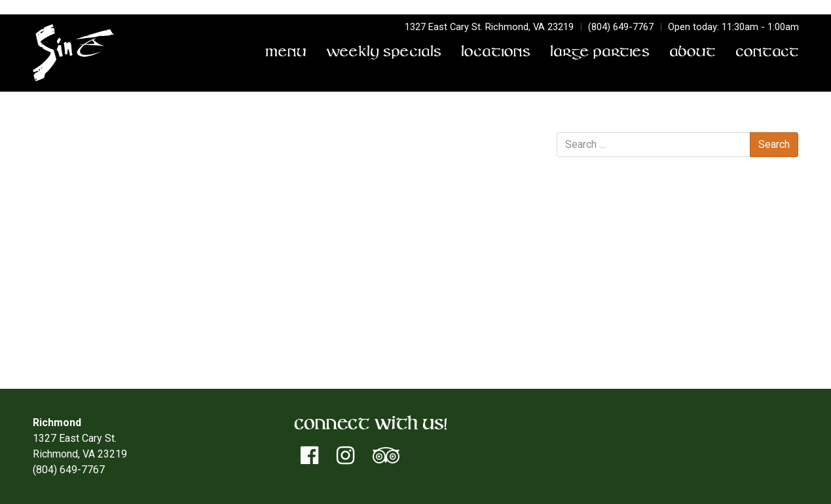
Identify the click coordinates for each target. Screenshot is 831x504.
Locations (496, 53)
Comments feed (620, 335)
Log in (597, 303)
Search (572, 119)
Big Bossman (66, 169)
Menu (286, 53)
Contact (767, 53)
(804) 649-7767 (621, 27)
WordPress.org (618, 351)
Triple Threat (505, 169)
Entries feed (611, 319)
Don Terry (179, 153)
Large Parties (600, 53)
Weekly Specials (384, 53)
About (692, 53)
